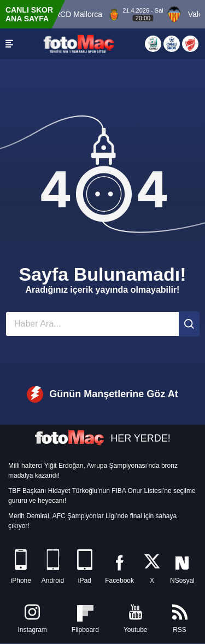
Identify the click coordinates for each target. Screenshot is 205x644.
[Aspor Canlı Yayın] (153, 44)
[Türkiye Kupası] (190, 44)
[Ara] (189, 324)
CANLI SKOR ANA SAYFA (29, 14)
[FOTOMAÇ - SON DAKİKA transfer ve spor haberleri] (79, 43)
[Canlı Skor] (172, 44)
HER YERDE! (102, 438)
